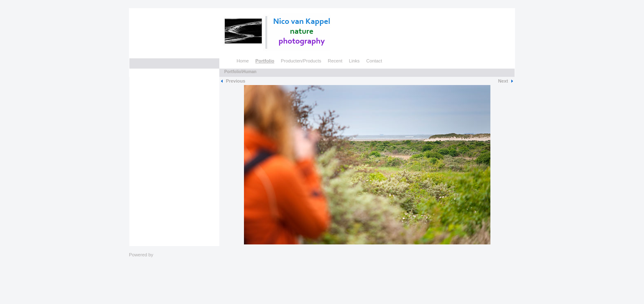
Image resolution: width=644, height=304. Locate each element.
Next (503, 81)
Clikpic (161, 255)
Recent (335, 61)
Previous (236, 81)
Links (354, 61)
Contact (374, 61)
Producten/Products (301, 61)
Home (243, 61)
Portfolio (265, 61)
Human (249, 72)
